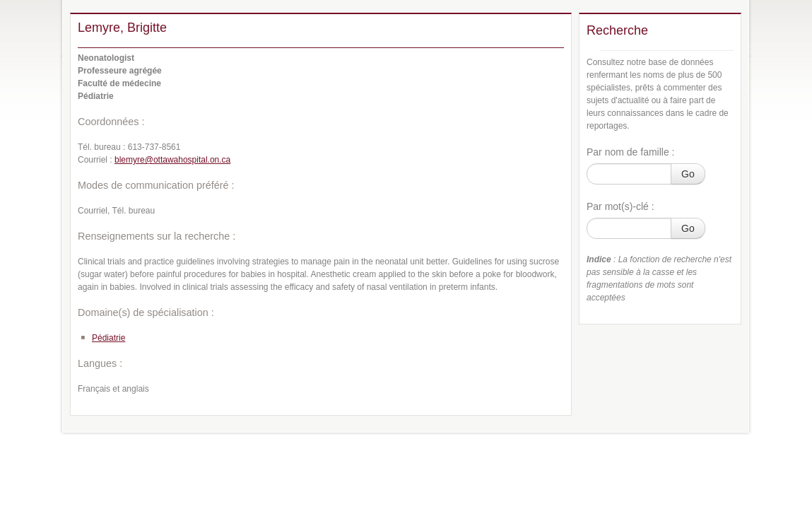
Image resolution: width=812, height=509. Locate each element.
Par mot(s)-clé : (620, 206)
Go (688, 174)
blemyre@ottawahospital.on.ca (172, 160)
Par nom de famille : (631, 152)
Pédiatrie (108, 338)
